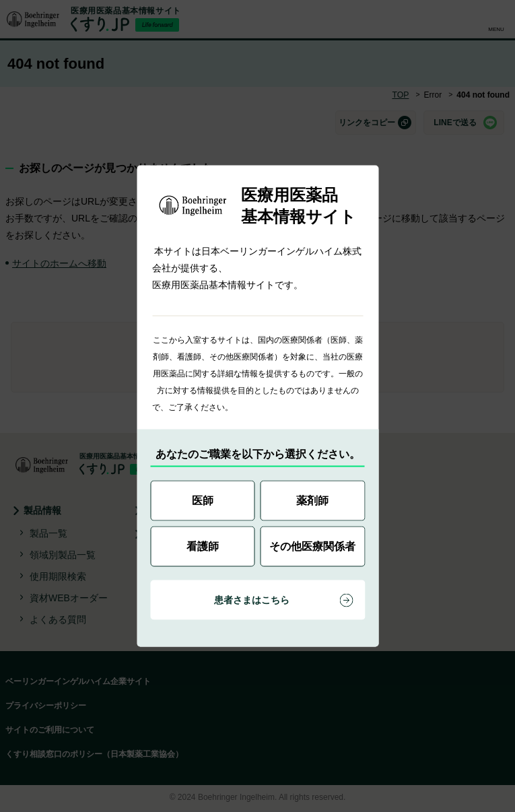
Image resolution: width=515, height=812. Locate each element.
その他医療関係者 (312, 546)
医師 (203, 501)
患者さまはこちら (252, 600)
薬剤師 (312, 501)
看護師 (203, 546)
